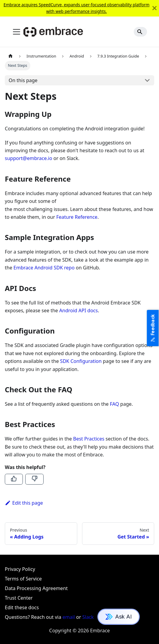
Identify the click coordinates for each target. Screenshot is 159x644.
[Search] (140, 32)
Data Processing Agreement (36, 588)
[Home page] (11, 56)
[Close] (154, 8)
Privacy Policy (20, 569)
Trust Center (19, 598)
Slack (88, 617)
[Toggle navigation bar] (17, 32)
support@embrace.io (29, 158)
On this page (23, 80)
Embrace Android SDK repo (44, 268)
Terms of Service (23, 579)
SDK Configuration (81, 361)
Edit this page (24, 503)
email (69, 617)
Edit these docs (22, 607)
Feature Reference (77, 217)
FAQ (115, 404)
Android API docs (78, 310)
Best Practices (89, 439)
